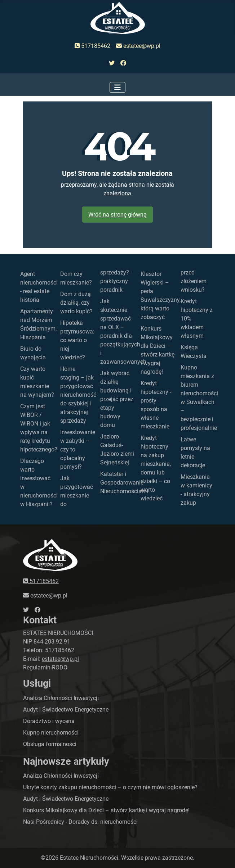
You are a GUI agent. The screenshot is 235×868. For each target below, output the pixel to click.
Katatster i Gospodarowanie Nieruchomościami (124, 483)
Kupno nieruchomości (51, 733)
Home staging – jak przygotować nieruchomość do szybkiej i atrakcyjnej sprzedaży (78, 395)
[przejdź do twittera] (112, 63)
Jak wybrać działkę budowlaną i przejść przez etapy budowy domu (117, 399)
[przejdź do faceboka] (123, 63)
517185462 (92, 46)
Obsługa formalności (50, 744)
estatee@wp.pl (138, 46)
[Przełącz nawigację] (117, 87)
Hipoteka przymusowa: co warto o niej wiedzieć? (77, 340)
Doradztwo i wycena (49, 721)
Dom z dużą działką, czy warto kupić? (76, 303)
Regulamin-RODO (45, 667)
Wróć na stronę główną (117, 215)
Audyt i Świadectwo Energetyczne (66, 710)
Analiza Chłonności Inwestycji (61, 698)
